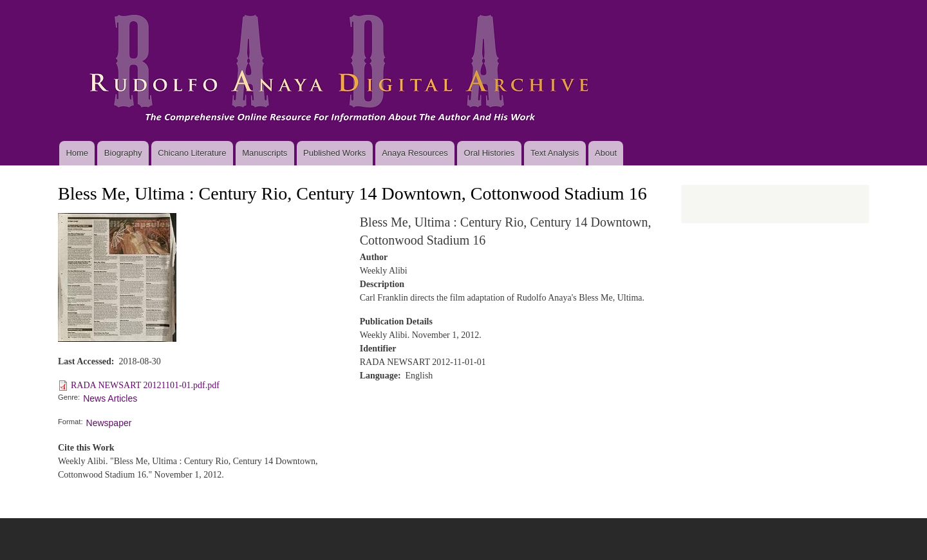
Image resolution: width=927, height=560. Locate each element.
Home (77, 153)
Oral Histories (490, 153)
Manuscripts (265, 153)
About (606, 153)
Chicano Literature (192, 153)
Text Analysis (555, 153)
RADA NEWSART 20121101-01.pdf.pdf (145, 385)
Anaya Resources (415, 153)
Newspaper (109, 423)
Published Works (334, 153)
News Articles (110, 398)
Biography (123, 153)
